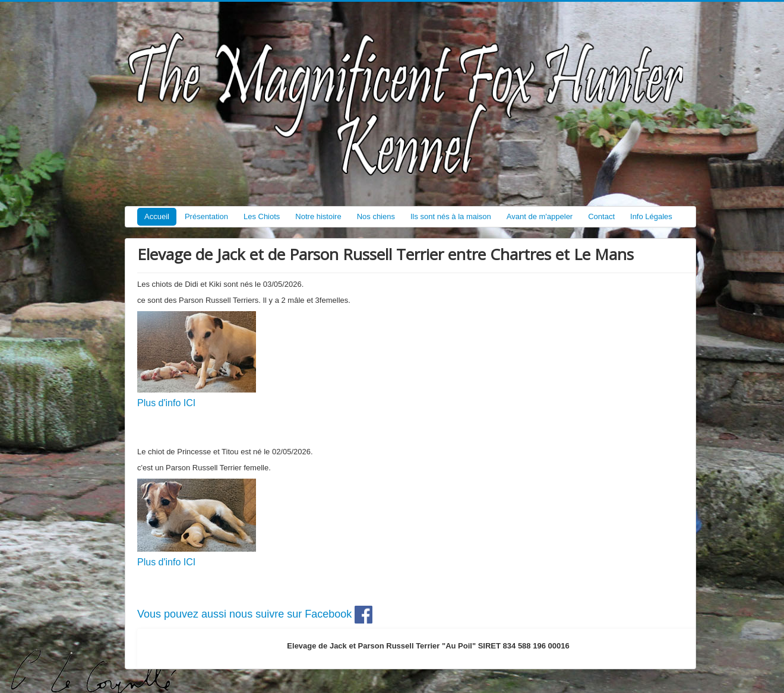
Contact (601, 216)
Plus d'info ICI (166, 403)
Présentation (206, 216)
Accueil (157, 216)
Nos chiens (376, 216)
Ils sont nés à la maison (451, 216)
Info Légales (651, 216)
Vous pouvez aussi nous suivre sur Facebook (255, 614)
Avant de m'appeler (540, 216)
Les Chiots (262, 216)
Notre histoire (318, 216)
